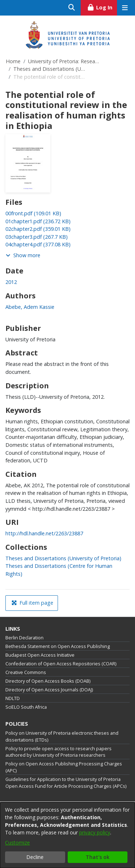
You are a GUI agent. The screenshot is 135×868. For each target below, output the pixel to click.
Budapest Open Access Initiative (40, 655)
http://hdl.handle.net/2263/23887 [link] (44, 533)
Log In (102, 7)
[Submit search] (72, 8)
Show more (23, 255)
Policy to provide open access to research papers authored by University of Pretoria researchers (58, 752)
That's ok (98, 857)
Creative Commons (26, 672)
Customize (17, 843)
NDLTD (13, 698)
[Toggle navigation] (125, 8)
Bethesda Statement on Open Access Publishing (58, 646)
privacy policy (95, 832)
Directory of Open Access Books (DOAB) (48, 681)
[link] (33, 213)
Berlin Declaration (24, 638)
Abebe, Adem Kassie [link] (30, 307)
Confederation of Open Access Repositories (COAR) (61, 664)
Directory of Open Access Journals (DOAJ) (49, 690)
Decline (35, 857)
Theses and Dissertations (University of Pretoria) (49, 69)
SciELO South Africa (26, 707)
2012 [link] (11, 282)
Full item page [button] (32, 603)
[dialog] (67, 835)
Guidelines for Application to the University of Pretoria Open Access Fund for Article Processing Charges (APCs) (66, 783)
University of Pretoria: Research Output (64, 61)
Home (13, 61)
